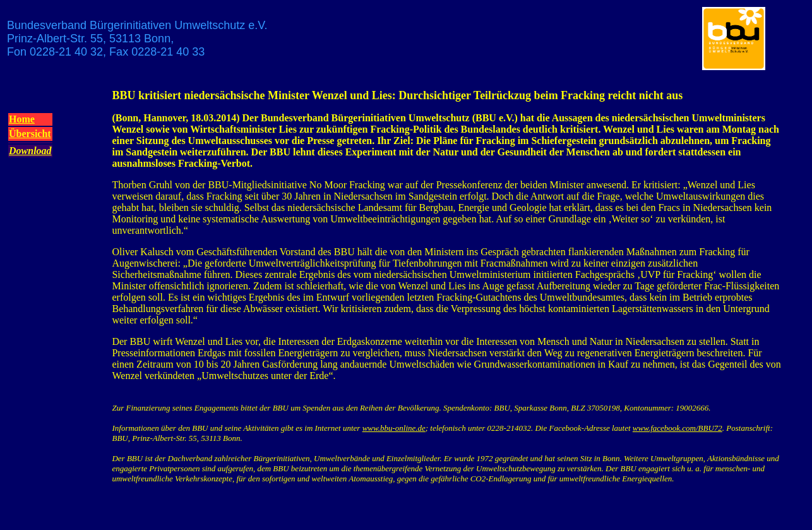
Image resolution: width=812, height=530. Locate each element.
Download (30, 151)
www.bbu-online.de (394, 428)
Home (22, 119)
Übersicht (30, 134)
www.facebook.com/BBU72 (678, 428)
